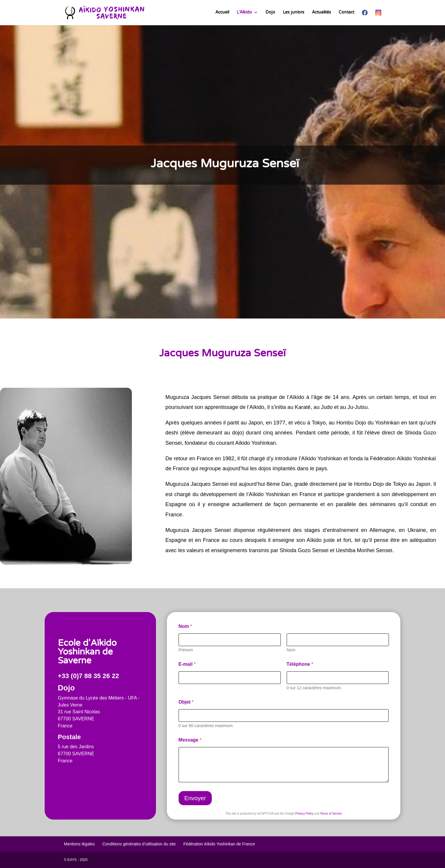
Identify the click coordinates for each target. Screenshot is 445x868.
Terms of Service (331, 814)
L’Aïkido (244, 12)
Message (190, 740)
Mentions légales (79, 844)
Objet (186, 702)
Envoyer (195, 798)
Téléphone (300, 664)
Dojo (270, 12)
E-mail (187, 664)
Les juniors (294, 12)
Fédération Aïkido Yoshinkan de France (219, 844)
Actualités (321, 12)
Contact (346, 12)
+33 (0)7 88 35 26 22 (89, 676)
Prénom (186, 650)
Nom (291, 650)
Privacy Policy (304, 814)
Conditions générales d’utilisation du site (139, 844)
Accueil (222, 12)
